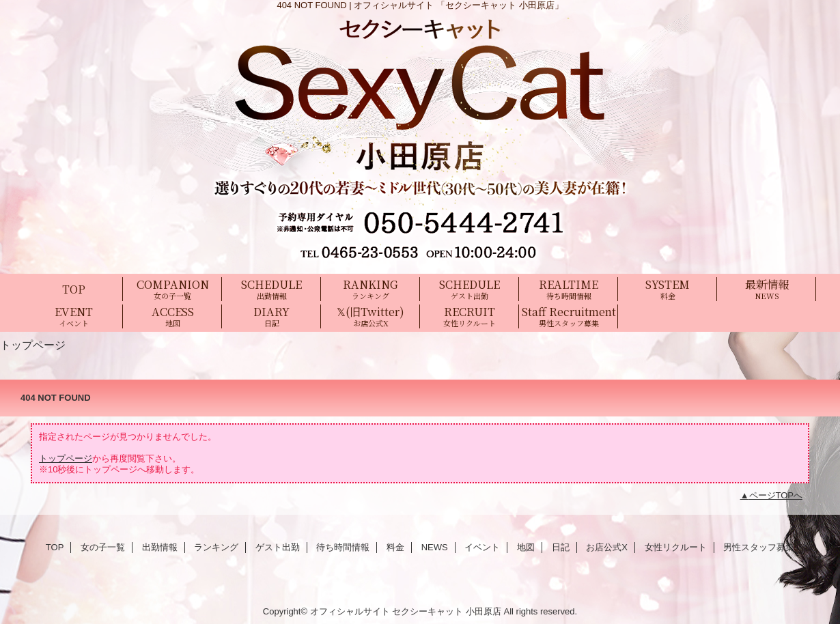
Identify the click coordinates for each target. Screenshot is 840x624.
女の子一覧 (103, 547)
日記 (561, 547)
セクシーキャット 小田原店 (447, 611)
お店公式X (607, 547)
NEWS (435, 547)
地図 (526, 547)
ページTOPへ (776, 495)
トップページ (66, 458)
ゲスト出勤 (278, 547)
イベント (482, 547)
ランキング (216, 547)
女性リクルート (676, 547)
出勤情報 (160, 547)
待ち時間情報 (343, 547)
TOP (74, 289)
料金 (395, 547)
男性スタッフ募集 (759, 547)
